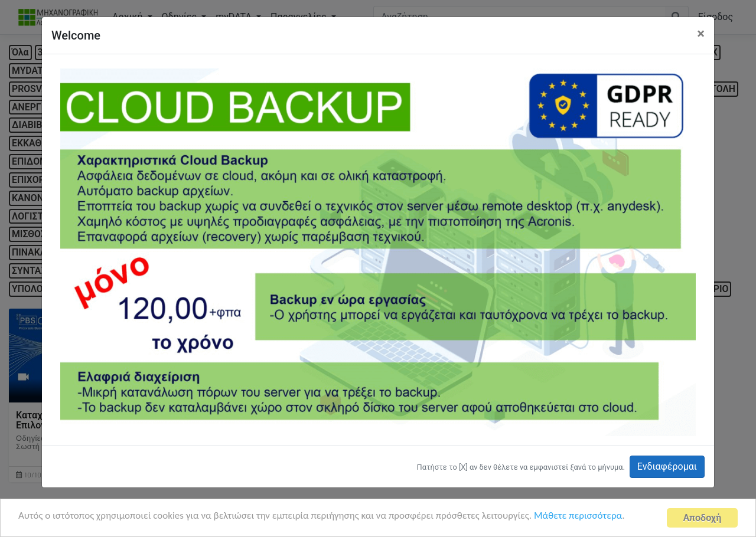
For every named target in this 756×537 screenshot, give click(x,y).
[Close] (701, 34)
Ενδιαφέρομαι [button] (667, 466)
